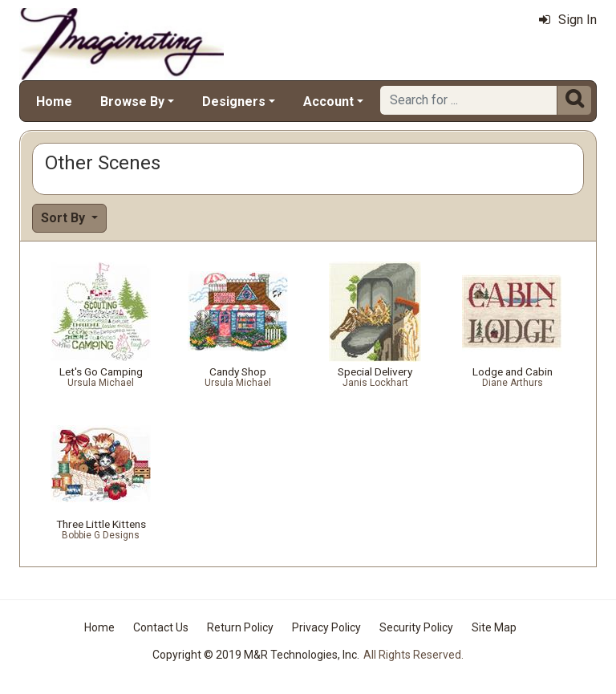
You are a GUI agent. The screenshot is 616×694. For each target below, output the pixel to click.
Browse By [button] (132, 101)
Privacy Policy (326, 627)
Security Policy (416, 627)
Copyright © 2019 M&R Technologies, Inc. (256, 655)
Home (54, 101)
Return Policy (240, 627)
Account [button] (328, 101)
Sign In (568, 20)
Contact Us (161, 627)
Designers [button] (234, 101)
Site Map (494, 627)
